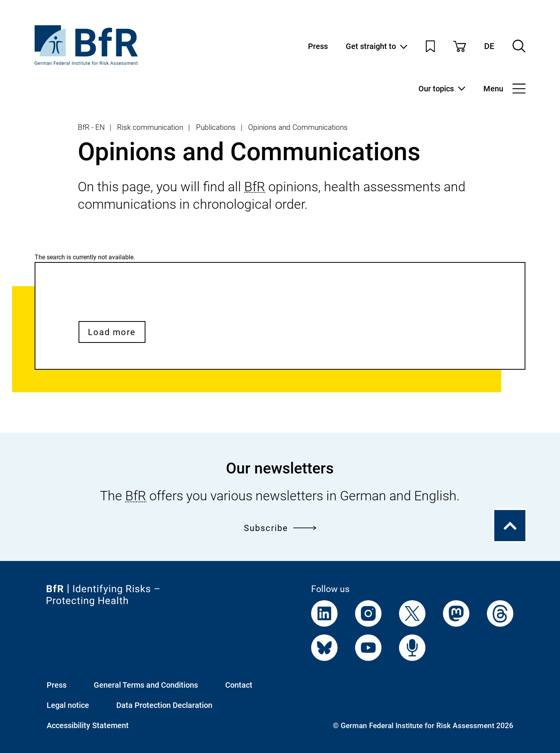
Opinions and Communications (298, 128)
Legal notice (68, 705)
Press (318, 46)
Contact (239, 685)
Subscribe (280, 528)
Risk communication (150, 128)
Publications (216, 128)
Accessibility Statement (88, 725)
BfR (255, 187)
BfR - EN (91, 128)
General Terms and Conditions (146, 685)
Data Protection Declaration (164, 705)
